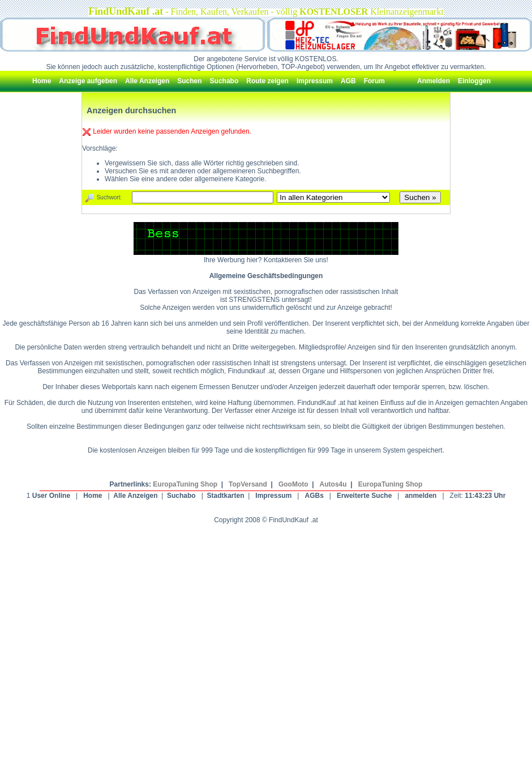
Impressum (273, 496)
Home (93, 496)
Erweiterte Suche (364, 496)
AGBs (314, 496)
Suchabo (181, 496)
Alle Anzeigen (135, 496)
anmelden (421, 496)
